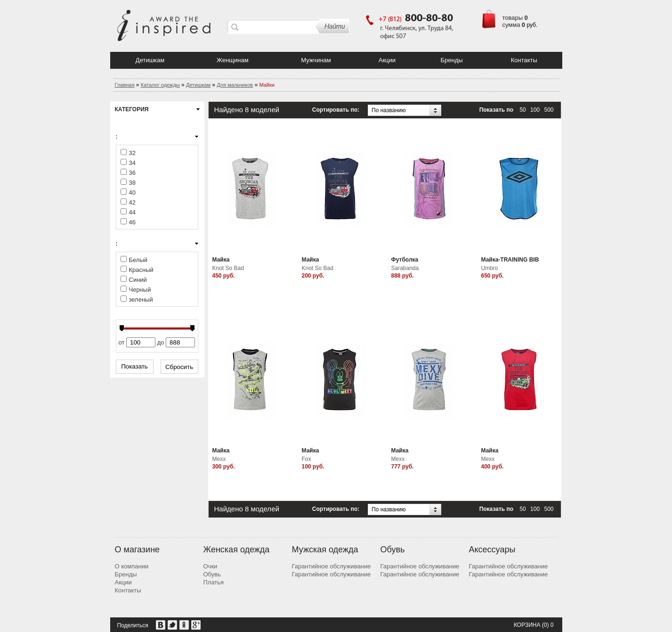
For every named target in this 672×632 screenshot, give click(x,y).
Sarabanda (405, 268)
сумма (511, 25)
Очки (211, 566)
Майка (221, 260)
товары (513, 18)
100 (535, 110)
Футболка (405, 260)
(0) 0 (548, 625)
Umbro (490, 268)
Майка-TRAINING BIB (510, 260)
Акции (387, 60)
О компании (132, 566)
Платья (214, 582)
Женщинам (233, 60)
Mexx (219, 459)
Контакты (524, 60)
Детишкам (150, 60)
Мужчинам (316, 60)
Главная (125, 85)
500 (549, 110)
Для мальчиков (235, 85)
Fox (307, 459)
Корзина (527, 625)
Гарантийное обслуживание (332, 566)
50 (522, 110)
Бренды (451, 60)
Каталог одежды (160, 85)
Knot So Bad (228, 268)
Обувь (212, 574)
